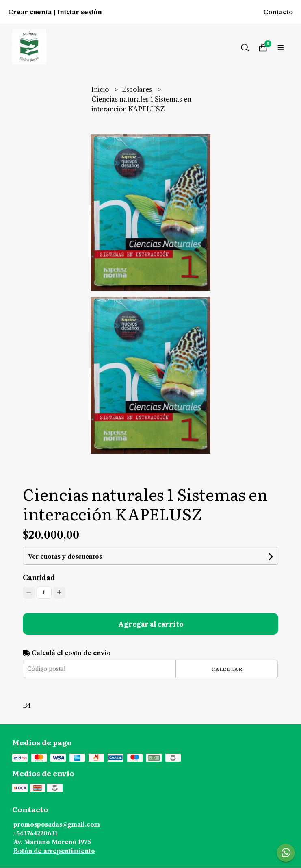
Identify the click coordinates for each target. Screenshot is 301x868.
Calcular (227, 669)
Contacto (278, 12)
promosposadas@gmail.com (57, 824)
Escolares (138, 89)
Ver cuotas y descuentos (65, 557)
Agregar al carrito (151, 624)
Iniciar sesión (80, 12)
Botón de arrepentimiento (54, 851)
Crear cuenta (30, 12)
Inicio (101, 89)
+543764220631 (35, 833)
